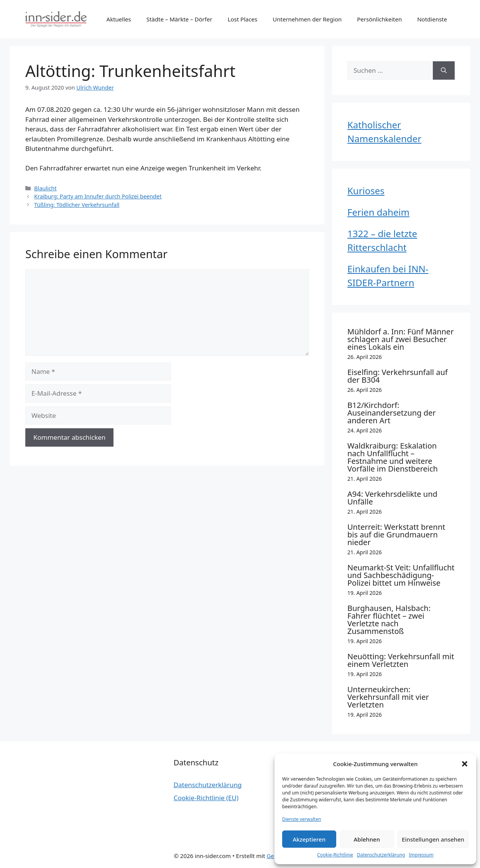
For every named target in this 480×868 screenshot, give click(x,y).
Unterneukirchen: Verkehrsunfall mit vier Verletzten (388, 697)
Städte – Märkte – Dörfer (179, 19)
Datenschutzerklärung (381, 855)
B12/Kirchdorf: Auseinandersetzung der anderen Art (391, 413)
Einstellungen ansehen (433, 839)
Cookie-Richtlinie (335, 855)
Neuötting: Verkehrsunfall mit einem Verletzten (401, 660)
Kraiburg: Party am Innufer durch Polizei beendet (98, 196)
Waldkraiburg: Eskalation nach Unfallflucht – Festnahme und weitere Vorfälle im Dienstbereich (393, 457)
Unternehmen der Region (307, 19)
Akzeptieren (309, 839)
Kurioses (366, 191)
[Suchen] (444, 70)
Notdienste (432, 19)
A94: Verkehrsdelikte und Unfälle (392, 498)
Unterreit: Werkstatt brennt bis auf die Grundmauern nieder (396, 535)
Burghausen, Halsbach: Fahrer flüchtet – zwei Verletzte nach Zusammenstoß (389, 620)
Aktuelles (119, 19)
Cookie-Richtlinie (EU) (206, 798)
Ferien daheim (378, 212)
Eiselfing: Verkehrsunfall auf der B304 (398, 376)
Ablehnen (367, 839)
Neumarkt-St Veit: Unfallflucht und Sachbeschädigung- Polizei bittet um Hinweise (401, 575)
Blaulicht (45, 188)
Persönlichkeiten (379, 19)
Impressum (421, 855)
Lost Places (243, 19)
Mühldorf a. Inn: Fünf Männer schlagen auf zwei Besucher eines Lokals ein (400, 339)
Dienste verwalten (302, 819)
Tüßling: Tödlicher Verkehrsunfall (77, 205)
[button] (465, 764)
